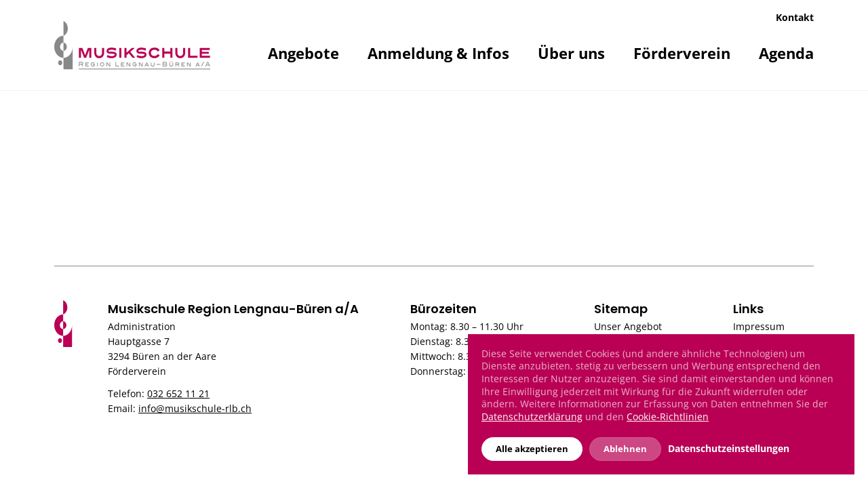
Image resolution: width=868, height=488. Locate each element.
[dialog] (661, 404)
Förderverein (682, 53)
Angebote (303, 53)
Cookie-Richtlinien (668, 416)
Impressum (759, 326)
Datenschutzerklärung (532, 416)
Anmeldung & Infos (438, 53)
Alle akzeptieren (532, 449)
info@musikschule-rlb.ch (195, 408)
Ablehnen (625, 449)
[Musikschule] (132, 44)
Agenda (786, 53)
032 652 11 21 (178, 393)
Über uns (571, 53)
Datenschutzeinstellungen (729, 449)
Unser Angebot (628, 326)
